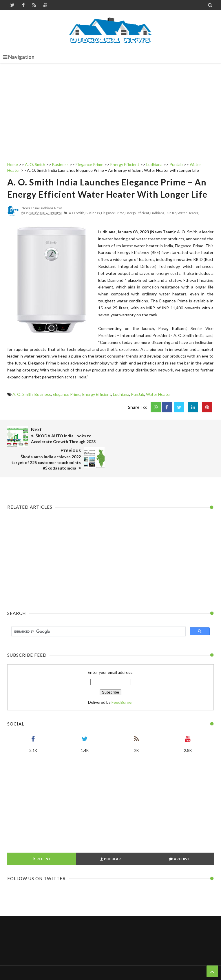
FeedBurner (122, 681)
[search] (98, 610)
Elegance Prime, (113, 213)
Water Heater (158, 394)
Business (43, 394)
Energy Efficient (97, 394)
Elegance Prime (67, 394)
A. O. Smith (23, 394)
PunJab (138, 394)
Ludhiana (121, 394)
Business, (93, 213)
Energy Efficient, (138, 213)
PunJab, (171, 213)
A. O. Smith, (77, 213)
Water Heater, (188, 213)
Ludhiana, (158, 213)
